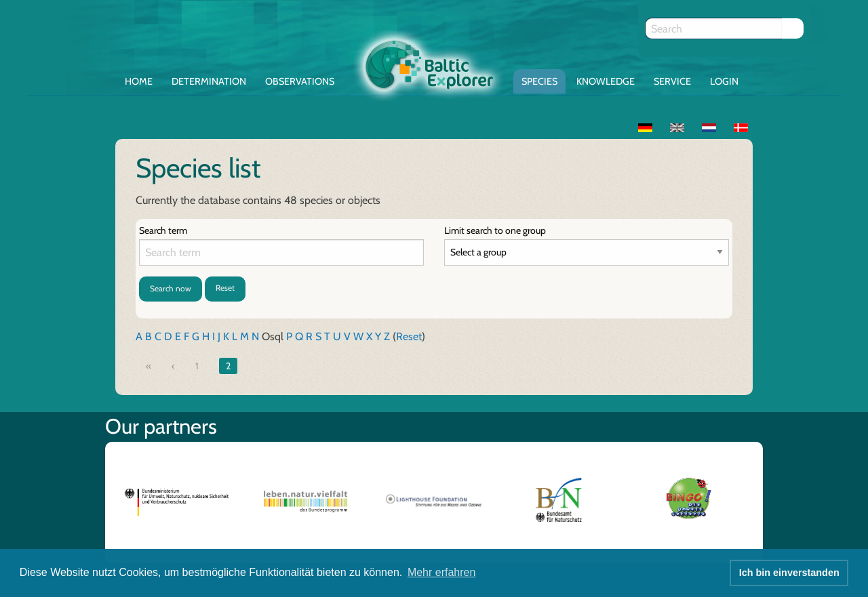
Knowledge (606, 81)
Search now (171, 288)
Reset (225, 288)
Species (539, 81)
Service (672, 81)
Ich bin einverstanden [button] (789, 573)
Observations (300, 81)
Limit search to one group (495, 230)
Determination (209, 81)
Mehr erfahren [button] (442, 572)
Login (724, 81)
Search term (163, 230)
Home (139, 81)
